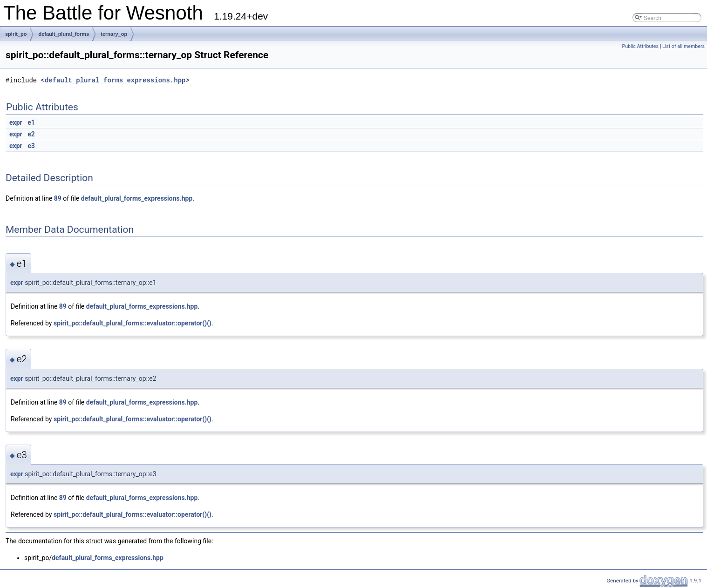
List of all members (683, 46)
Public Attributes (640, 46)
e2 (31, 134)
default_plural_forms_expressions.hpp (115, 80)
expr (16, 122)
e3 (31, 146)
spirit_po (16, 34)
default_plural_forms (64, 34)
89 (58, 198)
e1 (31, 122)
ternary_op (114, 34)
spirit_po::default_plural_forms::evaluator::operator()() (133, 323)
